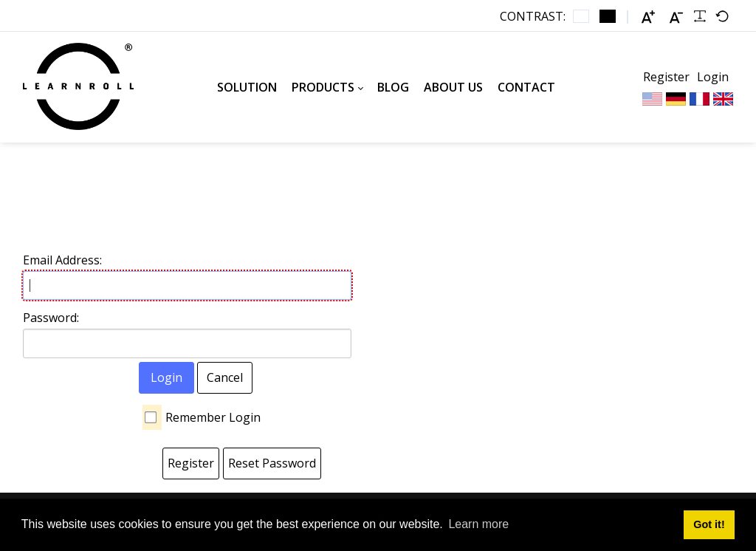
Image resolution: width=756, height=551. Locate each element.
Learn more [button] (478, 524)
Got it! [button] (709, 524)
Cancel (225, 377)
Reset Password (272, 463)
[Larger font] (648, 17)
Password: (51, 318)
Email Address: (62, 260)
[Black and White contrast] (608, 16)
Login (713, 77)
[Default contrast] (581, 16)
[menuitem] (247, 87)
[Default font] (722, 16)
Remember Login (213, 417)
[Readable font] (700, 16)
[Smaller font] (676, 17)
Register (666, 77)
